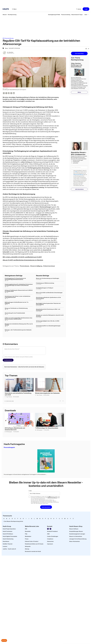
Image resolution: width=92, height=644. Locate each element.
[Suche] (79, 9)
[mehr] (86, 15)
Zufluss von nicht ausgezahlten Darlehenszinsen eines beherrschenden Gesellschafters (18, 318)
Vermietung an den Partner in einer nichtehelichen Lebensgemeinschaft (18, 297)
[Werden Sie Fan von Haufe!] (50, 529)
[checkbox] (4, 357)
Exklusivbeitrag (10, 379)
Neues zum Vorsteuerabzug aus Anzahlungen (48, 278)
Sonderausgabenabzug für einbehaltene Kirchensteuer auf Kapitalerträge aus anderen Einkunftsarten (19, 285)
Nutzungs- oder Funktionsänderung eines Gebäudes (18, 330)
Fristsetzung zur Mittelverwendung (45, 283)
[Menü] (14, 9)
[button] (86, 9)
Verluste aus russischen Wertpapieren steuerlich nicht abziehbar (50, 316)
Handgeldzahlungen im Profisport (45, 288)
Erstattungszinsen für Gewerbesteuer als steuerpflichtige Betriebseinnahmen (15, 279)
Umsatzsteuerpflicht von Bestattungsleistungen (48, 326)
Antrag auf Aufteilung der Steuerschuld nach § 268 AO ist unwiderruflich (19, 291)
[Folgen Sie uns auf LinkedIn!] (48, 529)
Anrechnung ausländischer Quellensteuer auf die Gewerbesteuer (48, 298)
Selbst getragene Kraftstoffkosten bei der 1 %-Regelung (17, 303)
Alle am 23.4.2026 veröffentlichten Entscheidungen (49, 293)
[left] (60, 401)
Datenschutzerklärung (78, 175)
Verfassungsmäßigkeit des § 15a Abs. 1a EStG (48, 321)
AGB (76, 172)
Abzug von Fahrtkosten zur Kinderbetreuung (16, 308)
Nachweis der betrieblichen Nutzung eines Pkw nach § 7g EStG (19, 324)
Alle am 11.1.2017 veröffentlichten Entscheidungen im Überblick (23, 260)
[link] (5, 15)
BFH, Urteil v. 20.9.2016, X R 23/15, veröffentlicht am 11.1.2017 (22, 257)
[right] (63, 401)
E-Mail (30, 491)
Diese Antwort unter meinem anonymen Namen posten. (19, 357)
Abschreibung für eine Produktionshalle (15, 313)
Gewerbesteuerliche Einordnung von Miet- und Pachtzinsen (48, 310)
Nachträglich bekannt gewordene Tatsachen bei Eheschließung (48, 304)
